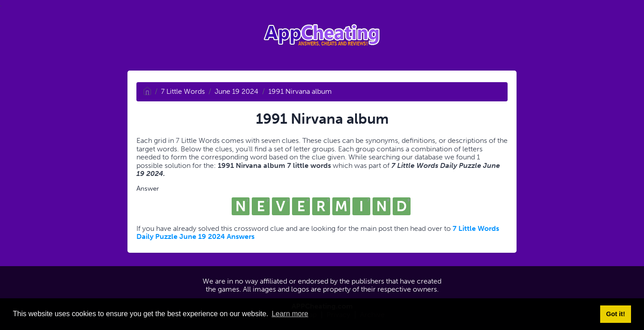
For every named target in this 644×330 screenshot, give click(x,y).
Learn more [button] (290, 314)
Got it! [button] (615, 314)
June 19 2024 (237, 91)
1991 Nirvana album (300, 91)
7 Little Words (183, 91)
